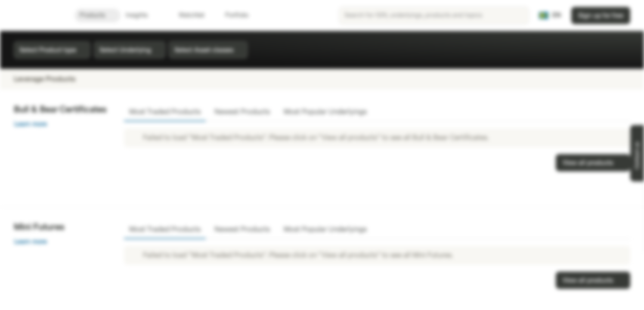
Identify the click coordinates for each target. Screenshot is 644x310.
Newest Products (242, 112)
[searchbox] (434, 15)
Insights (142, 15)
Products (98, 15)
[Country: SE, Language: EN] (550, 15)
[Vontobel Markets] (37, 15)
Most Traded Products (165, 112)
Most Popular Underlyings (325, 112)
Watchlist (186, 15)
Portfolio (232, 15)
